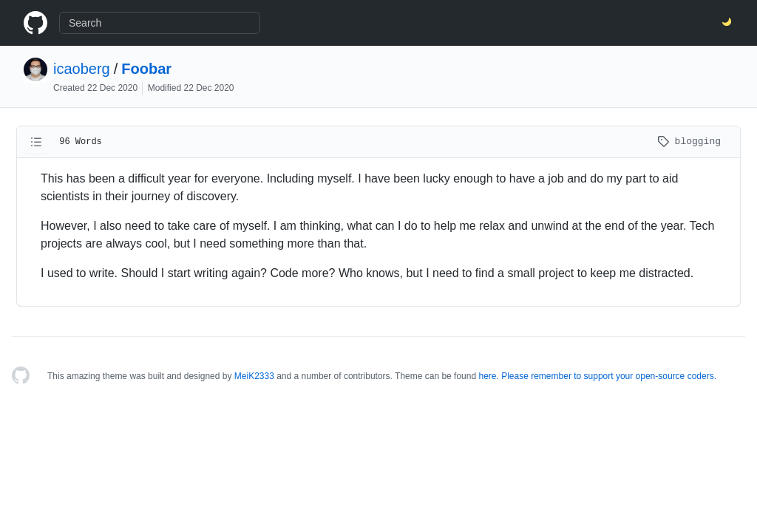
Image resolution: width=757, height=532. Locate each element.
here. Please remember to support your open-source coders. (597, 376)
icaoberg (82, 69)
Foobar (146, 69)
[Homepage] (21, 376)
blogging (689, 141)
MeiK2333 (254, 376)
